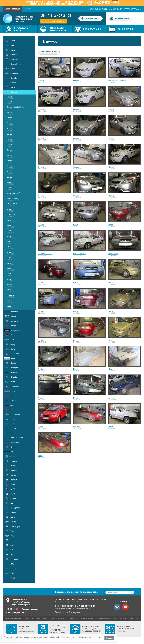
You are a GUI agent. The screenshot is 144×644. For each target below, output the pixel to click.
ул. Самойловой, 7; (23, 602)
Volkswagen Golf (87, 618)
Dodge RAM (72, 618)
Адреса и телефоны (132, 9)
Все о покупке (126, 29)
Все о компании (92, 29)
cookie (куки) (60, 637)
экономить (77, 592)
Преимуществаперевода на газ (57, 29)
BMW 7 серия (135, 618)
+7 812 (59, 16)
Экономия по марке (13, 618)
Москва (28, 9)
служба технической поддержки (125, 629)
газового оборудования (68, 4)
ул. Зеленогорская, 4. (24, 604)
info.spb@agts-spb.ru (71, 612)
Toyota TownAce (58, 618)
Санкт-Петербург (12, 9)
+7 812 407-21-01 (97, 600)
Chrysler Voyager (104, 618)
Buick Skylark (42, 618)
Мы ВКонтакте (116, 9)
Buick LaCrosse (120, 618)
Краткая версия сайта (16, 612)
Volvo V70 (30, 618)
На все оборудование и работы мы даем (92, 629)
